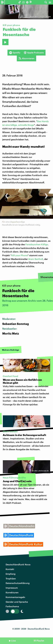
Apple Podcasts (34, 53)
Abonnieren (26, 58)
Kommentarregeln (15, 597)
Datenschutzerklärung (18, 583)
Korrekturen (12, 592)
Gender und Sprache (17, 602)
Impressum (12, 588)
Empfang (11, 574)
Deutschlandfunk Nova (18, 564)
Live (13, 641)
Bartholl (39, 259)
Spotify (15, 53)
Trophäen (11, 578)
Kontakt (10, 569)
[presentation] (7, 194)
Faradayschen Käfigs (37, 244)
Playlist (40, 641)
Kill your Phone (20, 255)
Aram (31, 259)
